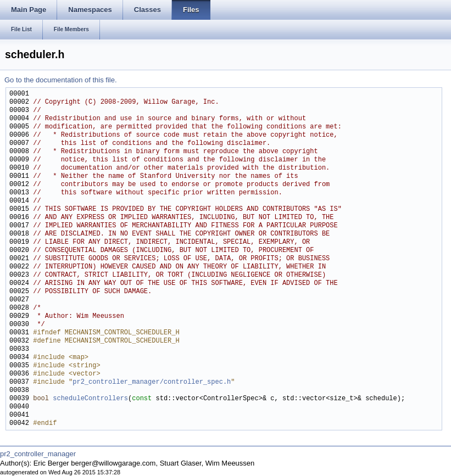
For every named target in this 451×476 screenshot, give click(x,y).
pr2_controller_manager (38, 454)
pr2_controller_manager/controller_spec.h (152, 382)
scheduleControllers (90, 399)
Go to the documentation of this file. (61, 80)
